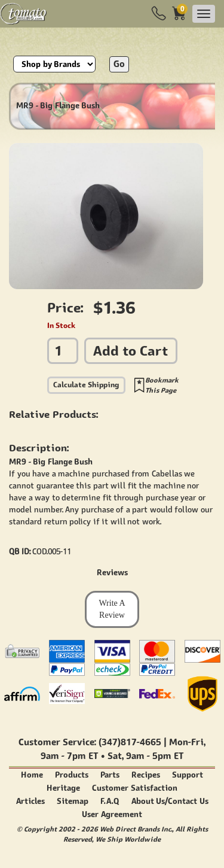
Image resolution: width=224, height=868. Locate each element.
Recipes (146, 775)
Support (188, 775)
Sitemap (73, 801)
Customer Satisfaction (135, 788)
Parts (110, 775)
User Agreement (112, 814)
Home (32, 775)
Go (119, 64)
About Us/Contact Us (170, 801)
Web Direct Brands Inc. (136, 829)
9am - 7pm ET (69, 756)
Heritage (63, 788)
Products (72, 775)
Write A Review (112, 609)
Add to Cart (131, 350)
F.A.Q (110, 801)
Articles (30, 801)
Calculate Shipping (86, 385)
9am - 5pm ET (155, 756)
